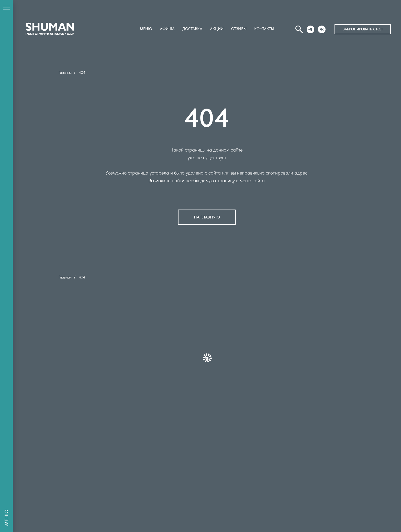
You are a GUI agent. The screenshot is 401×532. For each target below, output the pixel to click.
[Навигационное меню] (6, 8)
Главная (65, 72)
